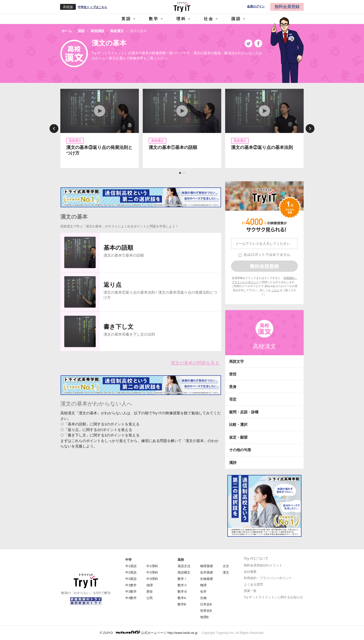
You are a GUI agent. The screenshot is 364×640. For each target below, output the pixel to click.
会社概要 (250, 572)
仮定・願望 (238, 437)
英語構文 (184, 572)
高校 (181, 560)
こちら (275, 290)
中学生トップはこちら (92, 7)
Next (310, 129)
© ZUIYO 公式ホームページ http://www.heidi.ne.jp (149, 633)
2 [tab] (184, 173)
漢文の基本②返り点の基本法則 (262, 147)
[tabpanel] (100, 128)
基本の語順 (118, 248)
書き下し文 (118, 327)
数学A (182, 598)
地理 (150, 585)
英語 (126, 19)
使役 (233, 374)
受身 (233, 387)
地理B (204, 617)
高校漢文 (264, 346)
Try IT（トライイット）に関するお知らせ (273, 597)
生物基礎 (207, 579)
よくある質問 (253, 584)
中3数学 (131, 598)
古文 (226, 566)
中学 (129, 560)
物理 (203, 585)
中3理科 (152, 579)
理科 (181, 19)
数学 (154, 19)
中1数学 (131, 585)
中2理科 (152, 572)
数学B (182, 604)
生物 (203, 598)
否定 (233, 399)
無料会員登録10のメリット (263, 565)
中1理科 (152, 566)
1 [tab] (180, 173)
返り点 (112, 285)
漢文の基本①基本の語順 (173, 147)
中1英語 (131, 566)
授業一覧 (250, 591)
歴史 (150, 592)
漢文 (226, 572)
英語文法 (184, 566)
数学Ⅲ (182, 592)
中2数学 (131, 592)
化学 (203, 592)
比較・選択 (238, 424)
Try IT (182, 7)
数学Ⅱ (182, 585)
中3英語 (131, 579)
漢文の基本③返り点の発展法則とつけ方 (99, 150)
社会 (209, 19)
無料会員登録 (287, 7)
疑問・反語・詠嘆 (244, 412)
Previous (54, 129)
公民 (150, 598)
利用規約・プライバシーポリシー (268, 578)
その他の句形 (240, 450)
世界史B (206, 611)
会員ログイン (256, 7)
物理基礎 (207, 566)
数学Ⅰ (182, 579)
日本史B (206, 604)
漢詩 (233, 463)
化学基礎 (207, 572)
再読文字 (236, 361)
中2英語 (131, 572)
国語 (236, 19)
